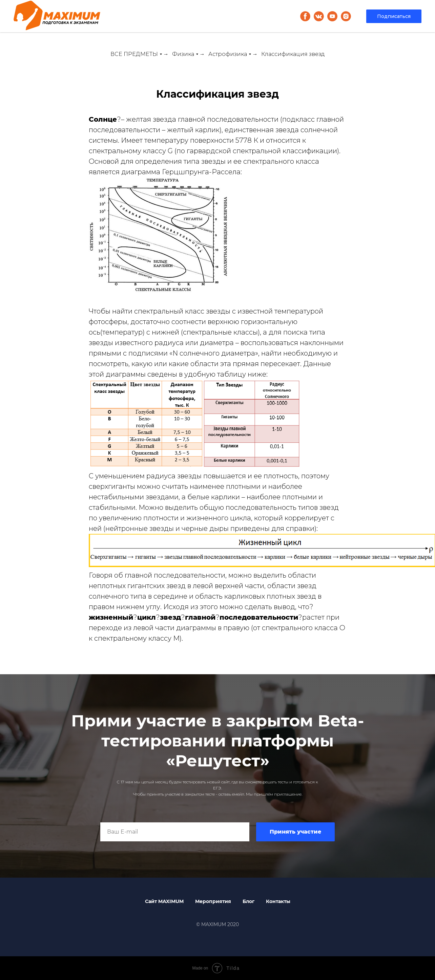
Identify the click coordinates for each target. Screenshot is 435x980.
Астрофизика (228, 54)
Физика (183, 54)
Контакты (278, 901)
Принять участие (295, 832)
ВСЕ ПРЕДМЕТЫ (134, 54)
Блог (248, 901)
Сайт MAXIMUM (164, 901)
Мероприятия (213, 901)
